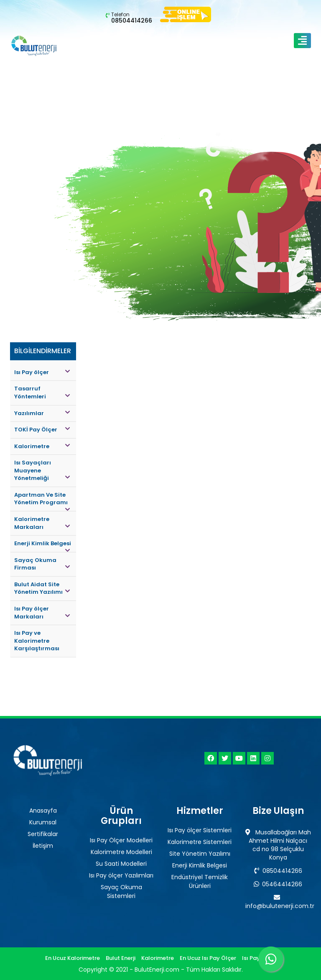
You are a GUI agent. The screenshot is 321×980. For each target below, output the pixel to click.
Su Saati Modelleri (121, 864)
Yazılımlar (42, 413)
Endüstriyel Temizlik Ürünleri (200, 881)
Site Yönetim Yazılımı (200, 854)
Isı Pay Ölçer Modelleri (121, 840)
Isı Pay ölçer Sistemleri (200, 830)
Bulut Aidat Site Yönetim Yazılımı (42, 588)
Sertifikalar (43, 834)
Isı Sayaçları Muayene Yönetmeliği (42, 470)
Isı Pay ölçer (42, 372)
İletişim (43, 846)
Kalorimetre (42, 446)
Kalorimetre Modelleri (121, 852)
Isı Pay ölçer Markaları (42, 613)
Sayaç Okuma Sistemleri (121, 891)
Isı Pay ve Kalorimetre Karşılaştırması (37, 641)
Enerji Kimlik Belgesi (43, 546)
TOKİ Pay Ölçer (42, 430)
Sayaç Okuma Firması (42, 564)
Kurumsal (43, 822)
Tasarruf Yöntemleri (42, 393)
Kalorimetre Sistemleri (200, 842)
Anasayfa (43, 811)
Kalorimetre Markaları (42, 523)
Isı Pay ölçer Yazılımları (121, 875)
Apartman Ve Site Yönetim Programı (42, 501)
